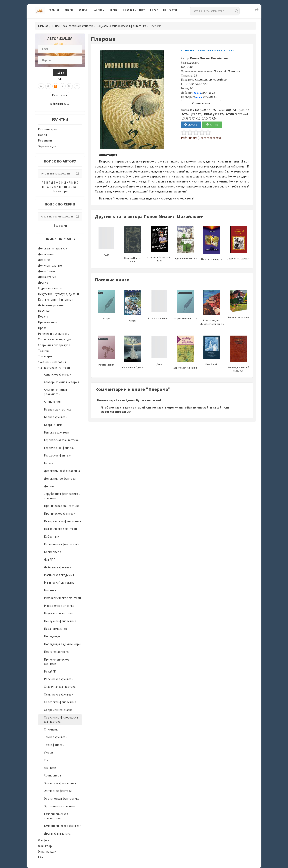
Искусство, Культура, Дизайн (58, 294)
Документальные (50, 266)
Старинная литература (54, 345)
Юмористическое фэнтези (63, 826)
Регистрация (59, 95)
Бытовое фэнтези (57, 432)
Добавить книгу (134, 10)
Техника (44, 351)
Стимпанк (51, 729)
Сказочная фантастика (60, 687)
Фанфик (43, 840)
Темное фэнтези (56, 737)
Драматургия (47, 277)
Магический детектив (59, 582)
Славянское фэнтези (59, 694)
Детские (44, 260)
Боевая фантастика (58, 409)
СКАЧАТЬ (191, 125)
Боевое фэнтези (56, 417)
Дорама (49, 486)
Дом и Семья (47, 271)
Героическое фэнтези (59, 448)
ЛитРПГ (49, 560)
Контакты (170, 10)
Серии (114, 10)
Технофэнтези (54, 745)
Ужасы (48, 752)
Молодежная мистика (59, 606)
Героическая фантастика (61, 440)
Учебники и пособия (52, 362)
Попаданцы (52, 636)
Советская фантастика (60, 702)
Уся (46, 760)
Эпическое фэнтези (58, 791)
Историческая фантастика (62, 521)
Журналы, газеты (50, 288)
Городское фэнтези (58, 455)
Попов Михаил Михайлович (209, 58)
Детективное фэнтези (60, 479)
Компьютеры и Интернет (56, 299)
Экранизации (47, 146)
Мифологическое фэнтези (62, 598)
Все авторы (60, 191)
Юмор (42, 857)
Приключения (48, 322)
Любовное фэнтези (58, 567)
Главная (54, 10)
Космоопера (52, 552)
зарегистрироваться (116, 412)
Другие (43, 283)
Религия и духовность (53, 334)
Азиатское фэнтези (58, 374)
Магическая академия (59, 575)
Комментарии (48, 129)
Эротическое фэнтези (60, 806)
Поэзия (43, 316)
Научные (44, 311)
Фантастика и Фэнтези (78, 26)
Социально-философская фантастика (121, 26)
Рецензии (45, 140)
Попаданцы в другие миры (62, 644)
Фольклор (45, 846)
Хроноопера (52, 775)
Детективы (46, 254)
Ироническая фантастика (62, 506)
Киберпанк (52, 537)
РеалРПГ (50, 671)
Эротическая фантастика (62, 799)
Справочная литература (55, 339)
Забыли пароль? (60, 104)
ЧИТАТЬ (212, 125)
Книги (69, 10)
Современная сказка (58, 710)
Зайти (60, 73)
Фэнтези (50, 768)
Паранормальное (56, 629)
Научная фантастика (58, 613)
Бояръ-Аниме (53, 425)
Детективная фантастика (62, 471)
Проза (42, 328)
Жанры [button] (82, 10)
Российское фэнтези (59, 679)
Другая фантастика (57, 834)
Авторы (100, 10)
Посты (42, 135)
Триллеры (45, 356)
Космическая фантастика (62, 544)
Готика (49, 463)
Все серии (60, 226)
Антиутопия (52, 402)
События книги (201, 103)
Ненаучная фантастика (60, 621)
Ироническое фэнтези (60, 514)
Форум (154, 10)
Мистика (50, 590)
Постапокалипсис (56, 652)
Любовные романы (51, 305)
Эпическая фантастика (60, 783)
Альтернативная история (61, 382)
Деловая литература (52, 248)
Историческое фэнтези (60, 529)
